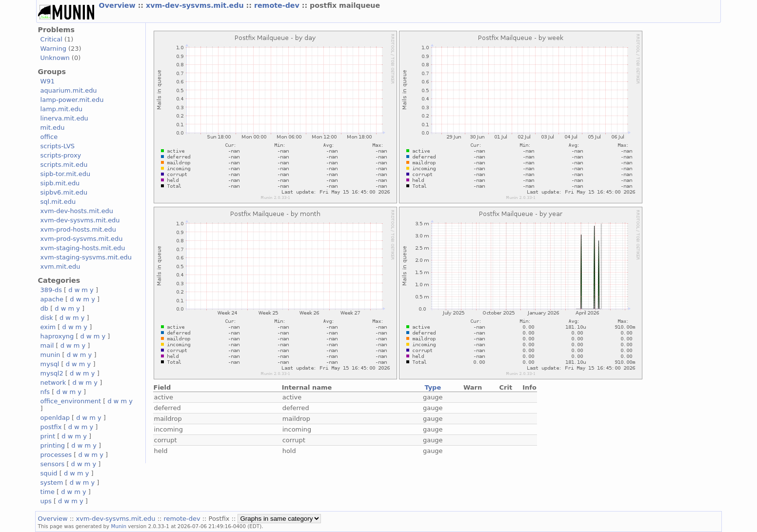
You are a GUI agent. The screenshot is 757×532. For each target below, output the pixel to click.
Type (433, 387)
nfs (45, 392)
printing (53, 445)
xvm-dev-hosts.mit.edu (77, 211)
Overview (119, 5)
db (44, 308)
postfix (51, 427)
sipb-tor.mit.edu (66, 174)
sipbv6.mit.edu (64, 192)
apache (52, 299)
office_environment (71, 401)
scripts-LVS (58, 146)
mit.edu (53, 128)
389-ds (51, 290)
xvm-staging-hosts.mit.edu (83, 248)
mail (47, 345)
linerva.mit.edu (64, 118)
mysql (50, 364)
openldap (55, 418)
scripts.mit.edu (64, 165)
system (52, 483)
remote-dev (278, 5)
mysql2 (52, 373)
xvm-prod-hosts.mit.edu (78, 229)
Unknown (55, 58)
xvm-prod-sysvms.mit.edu (82, 239)
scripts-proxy (61, 155)
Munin (119, 526)
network (53, 383)
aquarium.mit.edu (69, 90)
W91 (48, 81)
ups (46, 501)
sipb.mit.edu (60, 183)
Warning (53, 49)
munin (50, 355)
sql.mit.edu (58, 202)
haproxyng (57, 336)
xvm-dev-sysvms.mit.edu (196, 5)
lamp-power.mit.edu (72, 100)
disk (47, 318)
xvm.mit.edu (60, 266)
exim (48, 327)
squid (49, 473)
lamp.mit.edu (61, 109)
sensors (53, 464)
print (48, 436)
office (49, 137)
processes (56, 455)
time (48, 492)
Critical (51, 39)
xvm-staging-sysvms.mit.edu (86, 257)
